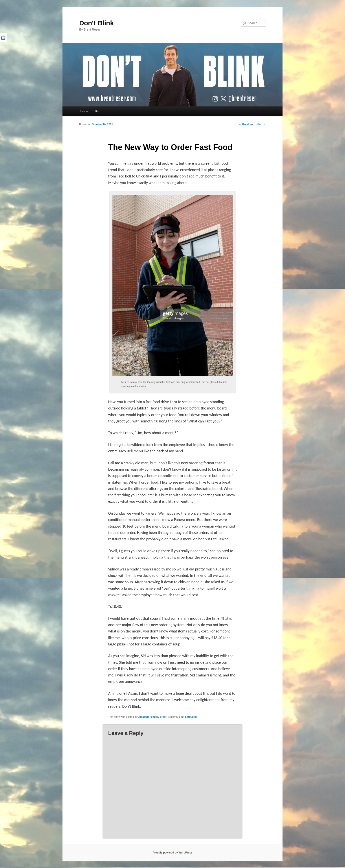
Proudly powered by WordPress (172, 853)
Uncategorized (147, 717)
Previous (246, 124)
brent (163, 717)
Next (261, 124)
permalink (191, 717)
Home (84, 111)
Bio (97, 111)
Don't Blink (96, 23)
